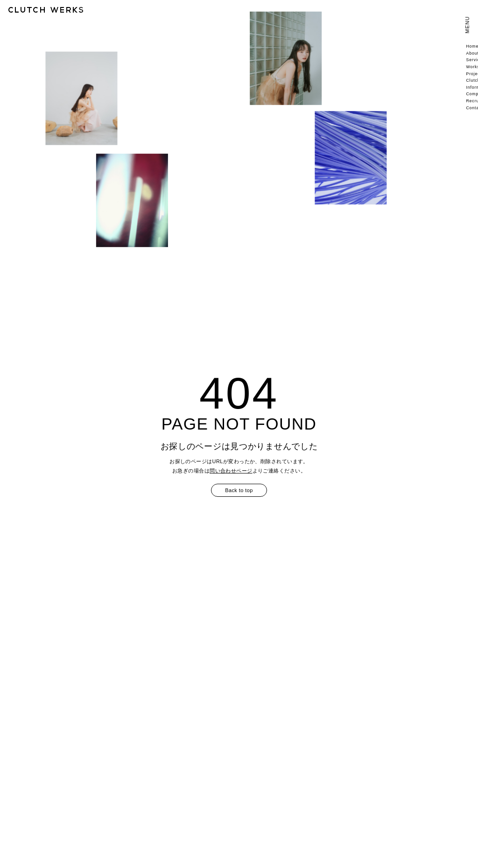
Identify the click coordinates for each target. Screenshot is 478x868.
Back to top (239, 490)
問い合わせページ (231, 471)
